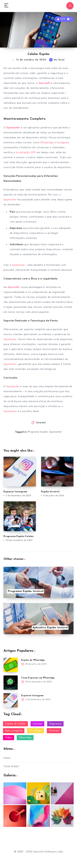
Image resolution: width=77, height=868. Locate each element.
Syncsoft (45, 83)
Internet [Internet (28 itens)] (37, 724)
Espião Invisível (50, 492)
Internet (41, 423)
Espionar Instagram (15, 492)
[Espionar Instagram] (11, 700)
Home (7, 758)
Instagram (63, 142)
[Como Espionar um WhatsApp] (11, 683)
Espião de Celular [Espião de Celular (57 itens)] (15, 724)
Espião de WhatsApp (33, 660)
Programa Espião (38, 432)
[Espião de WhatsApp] (11, 665)
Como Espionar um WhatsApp (38, 678)
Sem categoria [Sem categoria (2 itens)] (14, 731)
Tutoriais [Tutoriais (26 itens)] (54, 731)
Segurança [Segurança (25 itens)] (55, 724)
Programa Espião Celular (19, 536)
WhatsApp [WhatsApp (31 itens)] (25, 738)
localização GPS (25, 152)
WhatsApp (47, 142)
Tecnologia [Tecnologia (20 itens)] (35, 731)
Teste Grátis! (11, 766)
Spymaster (13, 128)
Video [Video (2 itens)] (9, 738)
